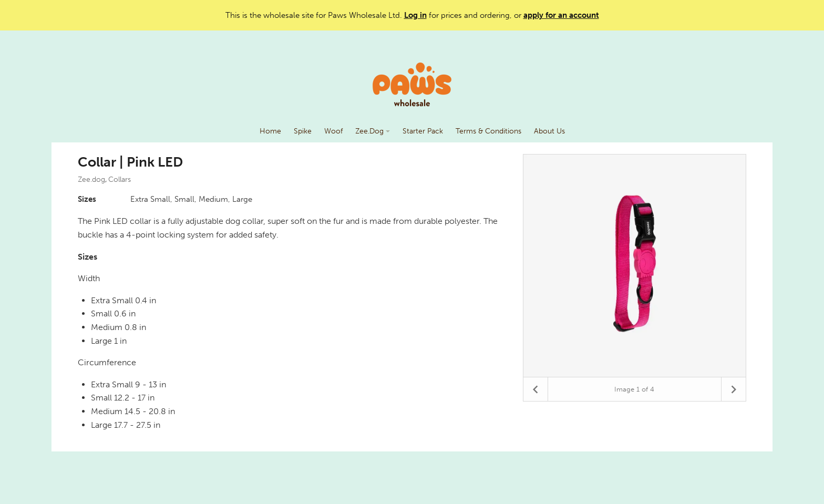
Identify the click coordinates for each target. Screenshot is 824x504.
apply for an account (561, 15)
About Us (549, 131)
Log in (415, 15)
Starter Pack (423, 131)
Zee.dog (91, 179)
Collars (120, 179)
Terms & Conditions (488, 131)
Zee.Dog (373, 131)
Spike (303, 131)
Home (270, 131)
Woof (333, 131)
